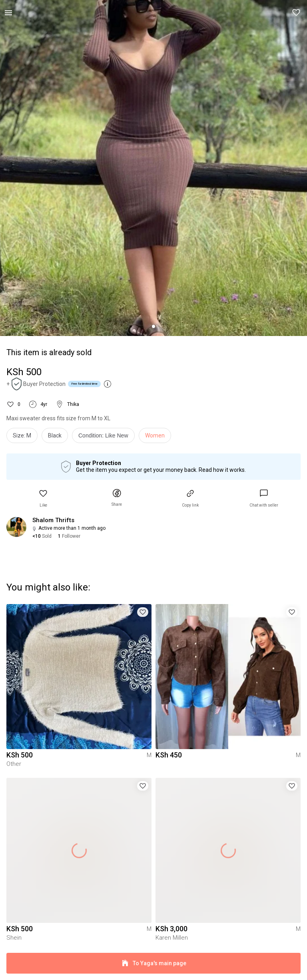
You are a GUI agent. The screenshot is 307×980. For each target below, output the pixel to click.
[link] (264, 498)
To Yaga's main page (153, 963)
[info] (105, 437)
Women (155, 435)
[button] (297, 13)
